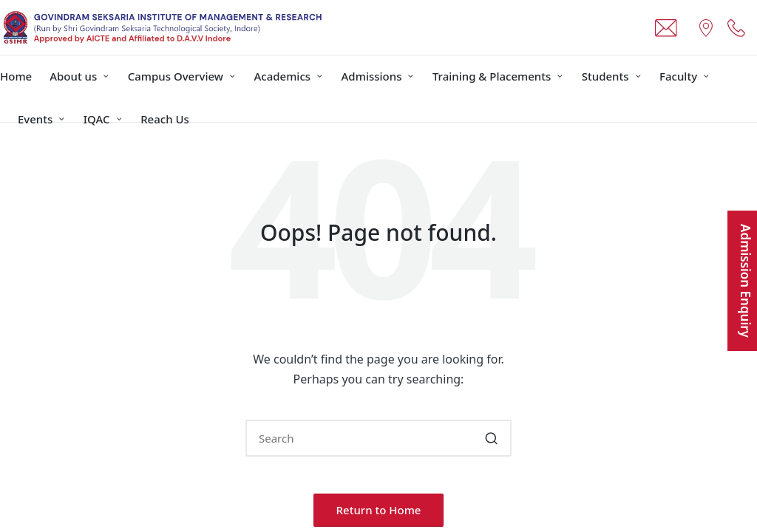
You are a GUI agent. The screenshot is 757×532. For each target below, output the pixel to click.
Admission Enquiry (746, 281)
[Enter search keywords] (378, 438)
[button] (491, 438)
